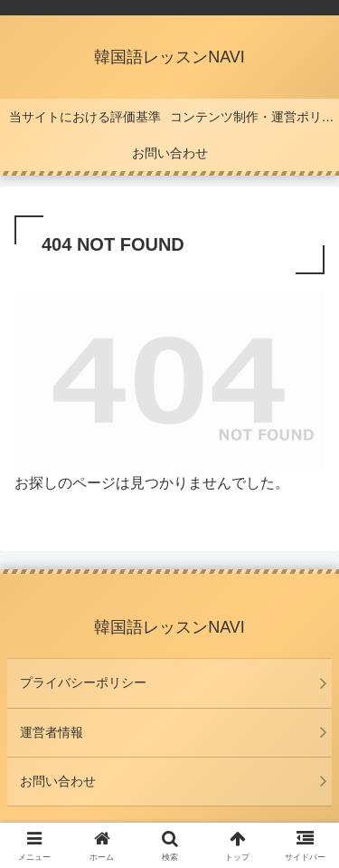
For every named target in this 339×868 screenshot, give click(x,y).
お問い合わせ (58, 781)
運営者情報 (52, 732)
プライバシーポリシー (83, 682)
